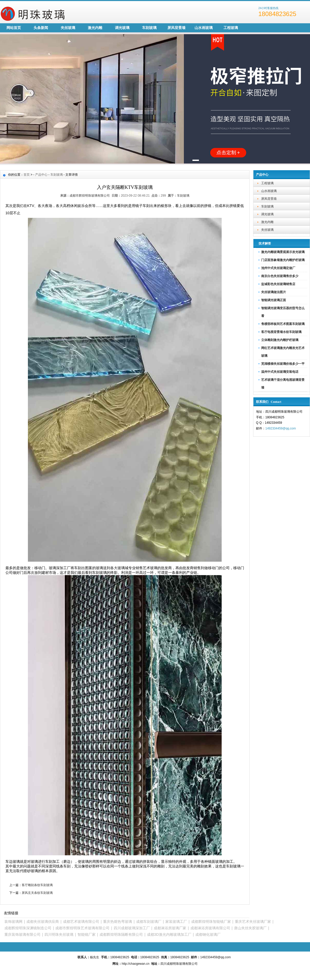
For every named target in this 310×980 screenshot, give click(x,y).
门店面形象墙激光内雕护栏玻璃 (283, 260)
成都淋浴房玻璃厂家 (170, 928)
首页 (27, 175)
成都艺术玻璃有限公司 (81, 922)
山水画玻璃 (204, 28)
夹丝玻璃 (68, 28)
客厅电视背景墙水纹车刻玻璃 (281, 332)
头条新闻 (41, 28)
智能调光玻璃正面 (274, 300)
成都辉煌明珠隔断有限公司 (121, 934)
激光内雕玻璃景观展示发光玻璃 (283, 252)
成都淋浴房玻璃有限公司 (210, 928)
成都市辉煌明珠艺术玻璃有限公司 (82, 928)
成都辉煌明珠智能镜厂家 (211, 922)
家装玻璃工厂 (176, 922)
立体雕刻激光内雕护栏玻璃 (280, 340)
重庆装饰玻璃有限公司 (22, 934)
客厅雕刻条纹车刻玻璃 (37, 885)
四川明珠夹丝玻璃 (59, 934)
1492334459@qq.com (281, 428)
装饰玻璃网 (13, 922)
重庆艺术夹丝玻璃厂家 (253, 922)
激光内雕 (95, 28)
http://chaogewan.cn (135, 964)
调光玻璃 (122, 28)
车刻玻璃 (149, 28)
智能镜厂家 (87, 934)
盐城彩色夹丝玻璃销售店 (278, 284)
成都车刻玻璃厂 (149, 922)
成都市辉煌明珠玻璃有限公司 (90, 196)
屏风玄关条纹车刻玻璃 (37, 893)
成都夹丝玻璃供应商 (43, 922)
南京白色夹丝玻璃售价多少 (280, 276)
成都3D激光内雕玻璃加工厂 (169, 934)
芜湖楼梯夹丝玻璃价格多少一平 (283, 364)
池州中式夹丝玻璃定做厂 (278, 268)
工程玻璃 (231, 28)
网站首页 (14, 28)
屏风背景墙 (176, 28)
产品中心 (41, 175)
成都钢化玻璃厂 (208, 934)
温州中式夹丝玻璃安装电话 (280, 372)
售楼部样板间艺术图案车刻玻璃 (283, 324)
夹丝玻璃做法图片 (274, 292)
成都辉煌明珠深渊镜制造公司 (28, 928)
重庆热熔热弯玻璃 (118, 922)
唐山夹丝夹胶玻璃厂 (250, 928)
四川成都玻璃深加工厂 (132, 928)
